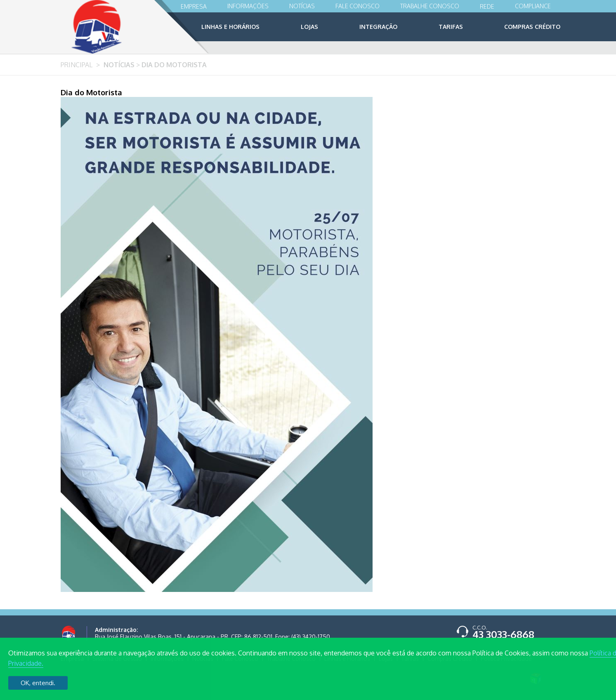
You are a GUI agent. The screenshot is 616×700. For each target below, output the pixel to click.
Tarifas (451, 27)
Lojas (309, 27)
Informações (248, 6)
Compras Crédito (532, 27)
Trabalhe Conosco (430, 6)
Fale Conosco (358, 6)
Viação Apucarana (113, 27)
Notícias (302, 6)
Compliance (533, 6)
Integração (378, 27)
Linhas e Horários (230, 27)
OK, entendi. (38, 683)
